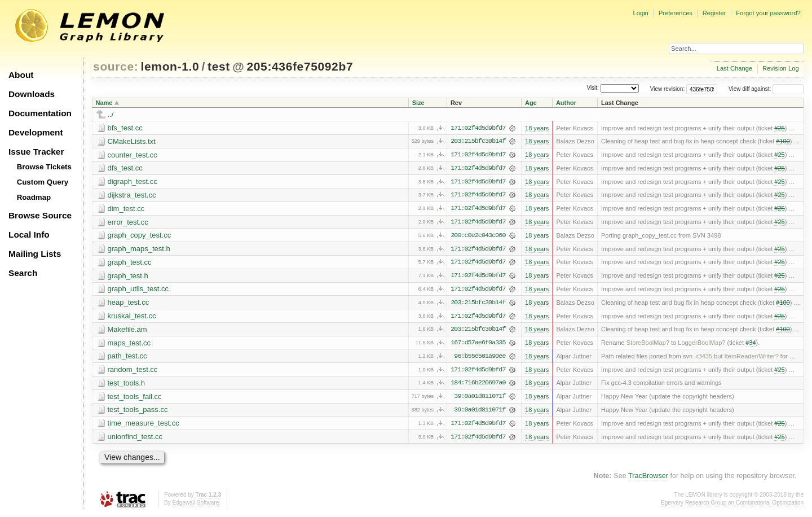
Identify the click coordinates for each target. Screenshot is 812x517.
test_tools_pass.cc (138, 412)
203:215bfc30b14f (478, 142)
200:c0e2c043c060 (478, 236)
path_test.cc (127, 358)
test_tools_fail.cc (135, 399)
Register (714, 13)
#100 (783, 142)
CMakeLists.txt (132, 141)
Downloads (32, 94)
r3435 (704, 358)
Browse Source (40, 215)
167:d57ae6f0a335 (478, 345)
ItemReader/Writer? (752, 358)
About (21, 75)
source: (116, 66)
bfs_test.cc (125, 128)
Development (36, 132)
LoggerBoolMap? (701, 345)
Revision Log (781, 68)
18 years (537, 128)
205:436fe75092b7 (300, 66)
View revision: (668, 89)
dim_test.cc (126, 209)
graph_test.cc (130, 263)
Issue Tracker (36, 152)
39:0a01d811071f (480, 399)
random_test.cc (133, 372)
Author (566, 103)
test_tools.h (127, 385)
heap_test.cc (129, 304)
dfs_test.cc (125, 168)
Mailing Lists (35, 254)
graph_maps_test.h (139, 250)
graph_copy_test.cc (140, 236)
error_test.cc (128, 223)
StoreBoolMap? (648, 345)
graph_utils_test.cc (138, 290)
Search (23, 273)
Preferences (676, 13)
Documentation (40, 113)
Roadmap (34, 197)
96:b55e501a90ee (480, 358)
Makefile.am (127, 331)
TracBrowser (648, 479)
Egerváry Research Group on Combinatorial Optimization (732, 505)
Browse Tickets (44, 167)
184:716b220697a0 (478, 385)
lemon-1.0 (170, 66)
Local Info (29, 235)
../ (111, 114)
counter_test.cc (133, 155)
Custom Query (43, 182)
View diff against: (766, 89)
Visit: (593, 88)
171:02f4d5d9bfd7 (478, 128)
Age (531, 103)
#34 (751, 345)
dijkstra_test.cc (132, 196)
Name (104, 103)
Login (640, 13)
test (219, 66)
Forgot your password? (768, 13)
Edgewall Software (195, 505)
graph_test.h (128, 277)
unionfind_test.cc (135, 439)
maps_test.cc (129, 345)
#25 (779, 128)
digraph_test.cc (133, 182)
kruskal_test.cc (132, 317)
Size (418, 103)
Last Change (734, 68)
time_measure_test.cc (144, 426)
